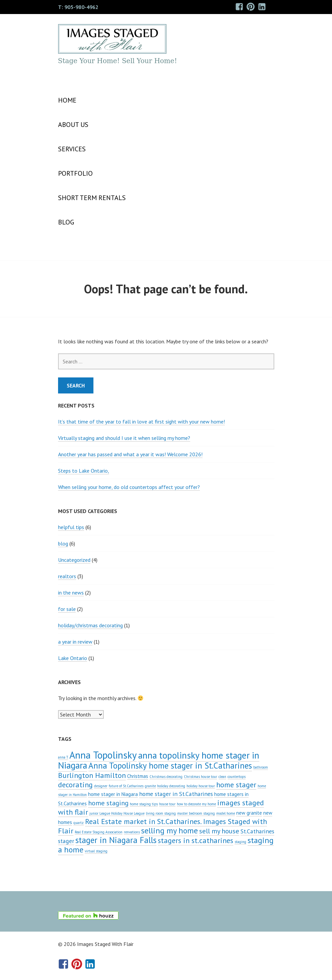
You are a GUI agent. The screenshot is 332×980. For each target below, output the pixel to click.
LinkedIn (262, 12)
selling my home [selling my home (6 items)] (170, 831)
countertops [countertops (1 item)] (237, 777)
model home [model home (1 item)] (226, 813)
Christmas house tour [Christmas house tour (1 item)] (201, 777)
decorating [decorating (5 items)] (75, 784)
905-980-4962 (81, 7)
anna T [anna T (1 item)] (63, 757)
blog (63, 543)
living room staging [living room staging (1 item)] (161, 813)
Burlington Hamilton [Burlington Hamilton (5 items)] (92, 775)
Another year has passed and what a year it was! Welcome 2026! (130, 454)
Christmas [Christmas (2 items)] (138, 776)
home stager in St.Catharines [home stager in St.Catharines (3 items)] (176, 794)
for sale (67, 609)
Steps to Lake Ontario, (84, 471)
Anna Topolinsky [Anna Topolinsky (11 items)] (103, 755)
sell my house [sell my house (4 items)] (219, 831)
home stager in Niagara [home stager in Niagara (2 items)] (113, 794)
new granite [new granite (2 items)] (249, 813)
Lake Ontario (73, 658)
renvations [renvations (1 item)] (132, 832)
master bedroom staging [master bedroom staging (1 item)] (196, 813)
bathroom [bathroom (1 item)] (261, 767)
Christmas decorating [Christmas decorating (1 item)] (166, 777)
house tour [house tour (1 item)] (167, 804)
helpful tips (71, 527)
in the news (71, 593)
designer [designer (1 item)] (101, 786)
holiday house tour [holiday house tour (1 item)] (201, 786)
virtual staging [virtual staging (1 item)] (96, 851)
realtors (67, 576)
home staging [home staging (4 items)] (108, 803)
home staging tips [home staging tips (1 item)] (144, 804)
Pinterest (250, 12)
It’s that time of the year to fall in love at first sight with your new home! (141, 422)
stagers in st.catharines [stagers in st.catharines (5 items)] (196, 840)
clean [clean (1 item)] (222, 777)
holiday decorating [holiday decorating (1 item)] (171, 786)
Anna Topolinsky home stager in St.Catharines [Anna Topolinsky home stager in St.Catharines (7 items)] (170, 766)
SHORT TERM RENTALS (92, 198)
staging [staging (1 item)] (240, 842)
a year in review (75, 642)
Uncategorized (74, 560)
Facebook (239, 12)
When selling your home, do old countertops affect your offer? (129, 487)
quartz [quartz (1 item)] (79, 823)
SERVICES (72, 149)
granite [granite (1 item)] (150, 786)
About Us (73, 125)
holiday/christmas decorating (90, 625)
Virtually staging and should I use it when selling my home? (124, 438)
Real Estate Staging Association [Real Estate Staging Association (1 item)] (99, 832)
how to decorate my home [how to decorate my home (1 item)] (196, 804)
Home (67, 100)
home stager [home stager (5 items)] (236, 784)
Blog (66, 222)
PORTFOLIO (75, 173)
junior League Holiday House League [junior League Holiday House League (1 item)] (117, 813)
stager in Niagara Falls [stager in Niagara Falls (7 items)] (116, 840)
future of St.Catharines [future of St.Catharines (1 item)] (126, 786)
